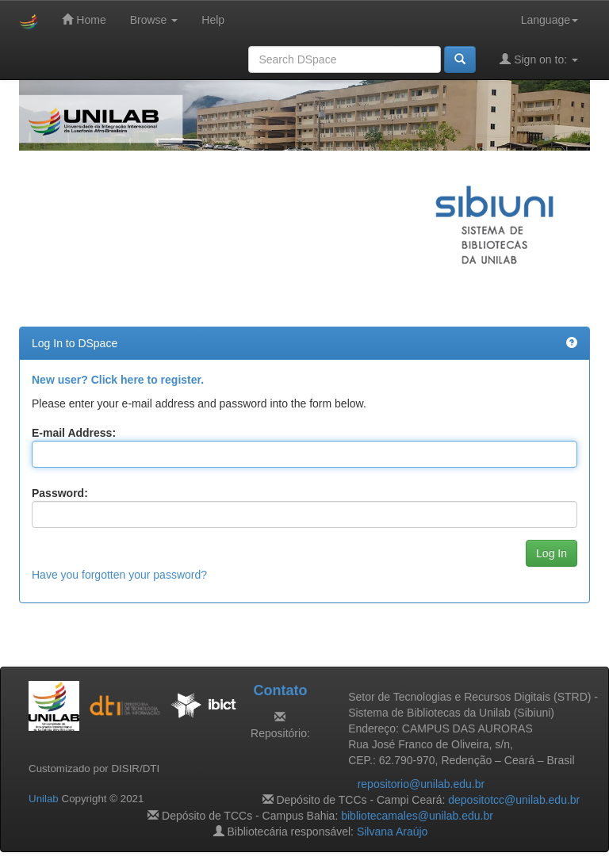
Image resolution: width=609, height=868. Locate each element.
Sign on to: (539, 59)
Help (213, 20)
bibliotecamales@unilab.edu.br (417, 816)
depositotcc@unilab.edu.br (514, 800)
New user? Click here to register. (118, 380)
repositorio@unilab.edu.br (421, 784)
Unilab (44, 799)
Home (84, 19)
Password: (60, 493)
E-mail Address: (74, 433)
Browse (154, 20)
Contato (280, 690)
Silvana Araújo (393, 832)
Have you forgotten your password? (119, 575)
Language (550, 20)
